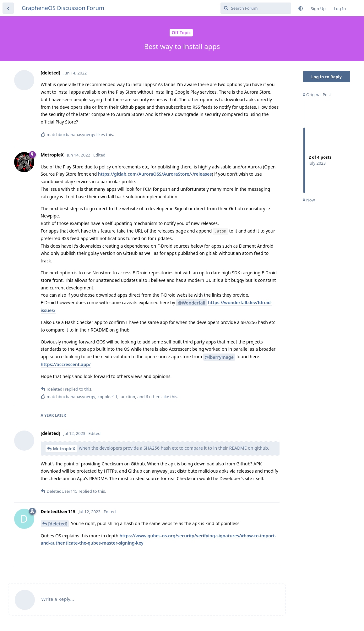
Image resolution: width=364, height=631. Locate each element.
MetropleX (64, 449)
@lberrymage (219, 357)
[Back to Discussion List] (8, 8)
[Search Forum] (256, 8)
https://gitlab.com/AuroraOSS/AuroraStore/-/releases (155, 174)
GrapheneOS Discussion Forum (63, 8)
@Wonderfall (192, 303)
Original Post (317, 95)
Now (309, 200)
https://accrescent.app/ (66, 364)
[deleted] (58, 524)
